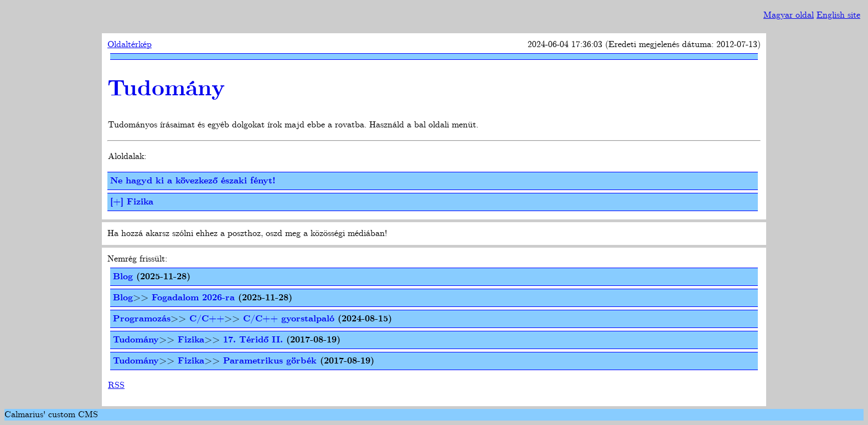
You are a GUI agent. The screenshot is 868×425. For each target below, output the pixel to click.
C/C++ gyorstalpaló (289, 319)
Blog (123, 277)
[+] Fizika (132, 202)
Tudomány (166, 89)
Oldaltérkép (130, 45)
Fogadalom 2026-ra (193, 298)
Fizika (191, 340)
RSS (116, 385)
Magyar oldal (789, 15)
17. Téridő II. (253, 340)
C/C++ (207, 319)
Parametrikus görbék (270, 361)
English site (838, 15)
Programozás (142, 319)
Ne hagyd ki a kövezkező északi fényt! (193, 181)
